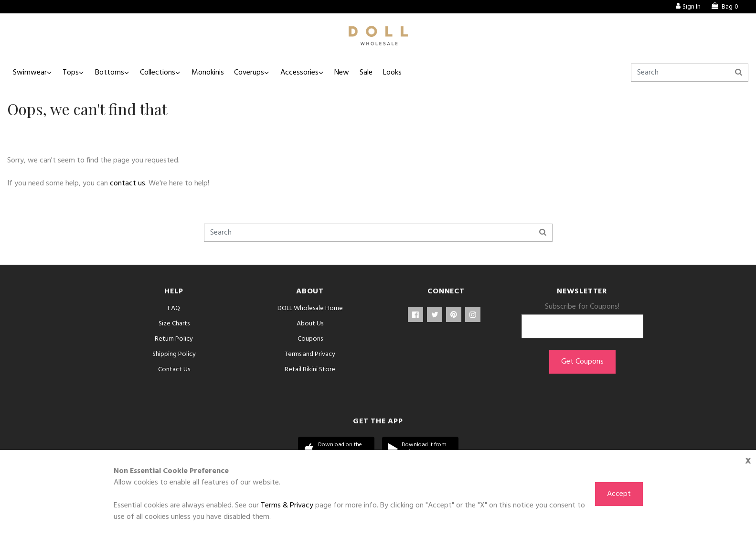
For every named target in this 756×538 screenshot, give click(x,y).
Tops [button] (73, 73)
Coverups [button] (256, 73)
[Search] (690, 73)
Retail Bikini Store (310, 370)
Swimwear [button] (30, 73)
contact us (128, 183)
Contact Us (174, 370)
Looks (403, 73)
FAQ (174, 308)
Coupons (310, 339)
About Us (310, 324)
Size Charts (174, 324)
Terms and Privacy (310, 354)
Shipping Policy (174, 354)
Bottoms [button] (112, 73)
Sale (376, 73)
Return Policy (174, 339)
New (351, 73)
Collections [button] (162, 73)
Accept (619, 494)
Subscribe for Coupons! (582, 307)
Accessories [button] (307, 73)
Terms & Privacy (287, 506)
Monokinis (213, 73)
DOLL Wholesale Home (310, 308)
